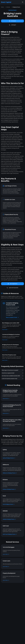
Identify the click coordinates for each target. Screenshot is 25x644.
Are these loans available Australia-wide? (12, 376)
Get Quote (12, 21)
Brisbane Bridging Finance (9, 489)
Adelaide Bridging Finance (9, 519)
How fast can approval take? (12, 373)
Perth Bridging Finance (9, 504)
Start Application (12, 284)
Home (2, 7)
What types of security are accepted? (12, 370)
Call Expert (13, 25)
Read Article (6, 399)
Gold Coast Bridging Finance (10, 534)
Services (8, 7)
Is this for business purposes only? (12, 379)
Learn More (6, 554)
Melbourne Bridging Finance (10, 473)
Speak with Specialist (13, 288)
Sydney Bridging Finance (9, 458)
